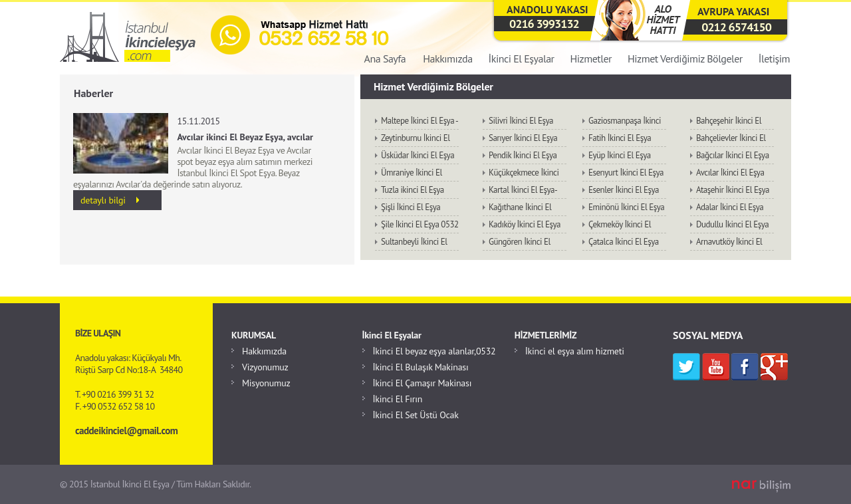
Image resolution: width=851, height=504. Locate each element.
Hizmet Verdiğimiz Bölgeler (685, 59)
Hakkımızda (447, 59)
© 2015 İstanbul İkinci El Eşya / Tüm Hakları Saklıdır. (156, 484)
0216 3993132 (544, 24)
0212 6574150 (736, 27)
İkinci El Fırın (398, 399)
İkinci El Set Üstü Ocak (416, 415)
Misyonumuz (266, 383)
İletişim (774, 59)
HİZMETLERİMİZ (546, 335)
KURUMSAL (254, 335)
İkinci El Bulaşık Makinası (421, 367)
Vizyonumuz (265, 367)
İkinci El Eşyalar (522, 59)
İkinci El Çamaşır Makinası (423, 383)
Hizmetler (591, 59)
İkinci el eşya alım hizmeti (575, 351)
